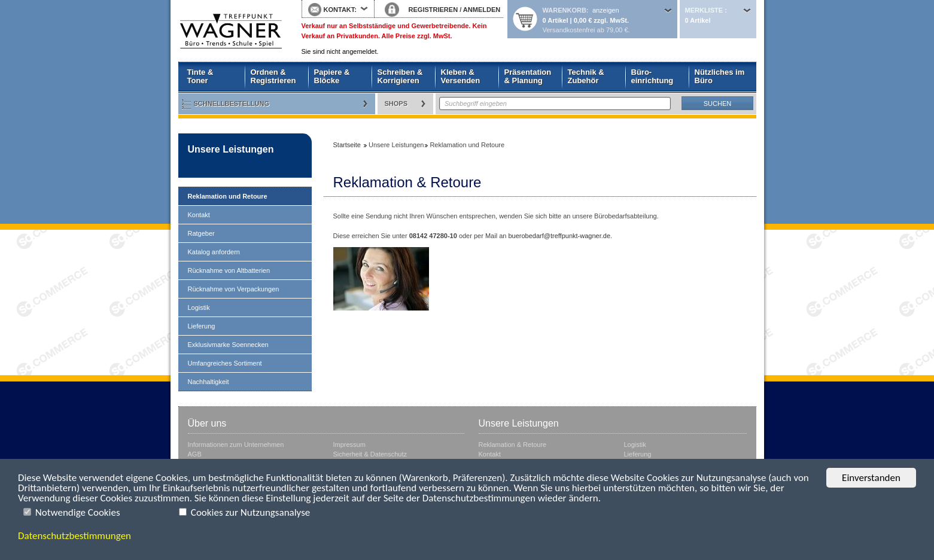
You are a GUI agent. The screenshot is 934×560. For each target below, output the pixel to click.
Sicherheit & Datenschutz (370, 454)
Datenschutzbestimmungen (74, 536)
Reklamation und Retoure (228, 196)
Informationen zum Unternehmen (236, 445)
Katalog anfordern (214, 252)
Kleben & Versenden (461, 76)
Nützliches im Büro (720, 76)
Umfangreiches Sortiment (225, 363)
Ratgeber (201, 233)
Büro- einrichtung (652, 76)
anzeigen (606, 10)
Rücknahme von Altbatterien (229, 270)
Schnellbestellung (232, 104)
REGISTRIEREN (433, 10)
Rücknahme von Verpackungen (234, 289)
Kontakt (199, 215)
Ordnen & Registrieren (273, 76)
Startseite (231, 31)
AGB (195, 454)
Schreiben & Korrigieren (400, 76)
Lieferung (202, 326)
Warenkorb (565, 10)
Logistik (199, 308)
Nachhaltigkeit (209, 382)
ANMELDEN (482, 10)
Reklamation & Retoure (513, 445)
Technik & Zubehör (586, 76)
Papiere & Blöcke (332, 76)
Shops (396, 104)
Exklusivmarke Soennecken (228, 345)
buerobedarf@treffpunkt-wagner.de (559, 236)
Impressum (349, 445)
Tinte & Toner (200, 76)
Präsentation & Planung (528, 76)
